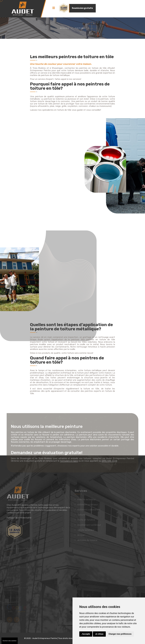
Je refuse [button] (99, 634)
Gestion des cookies (10, 641)
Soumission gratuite (82, 8)
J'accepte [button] (86, 634)
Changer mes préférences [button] (120, 634)
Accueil (65, 28)
